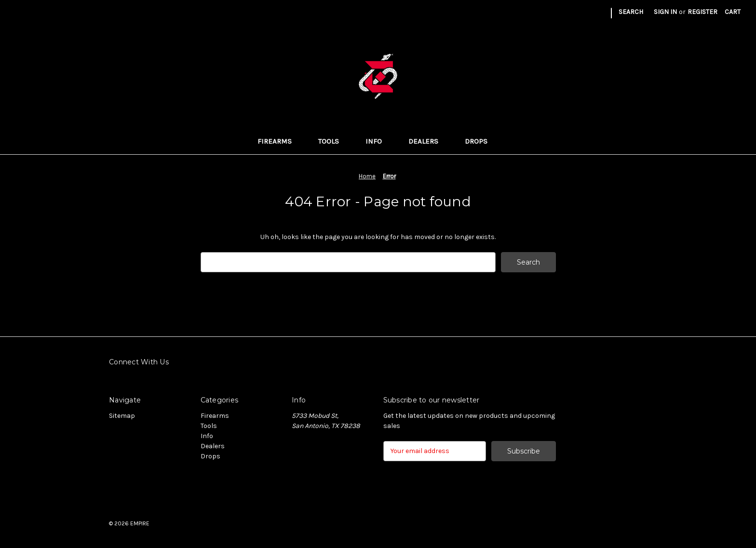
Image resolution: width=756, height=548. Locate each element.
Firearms (280, 141)
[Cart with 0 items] (733, 12)
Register (702, 12)
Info (379, 141)
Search (631, 12)
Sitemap (122, 416)
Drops (482, 141)
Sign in (665, 12)
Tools (334, 141)
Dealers (429, 141)
